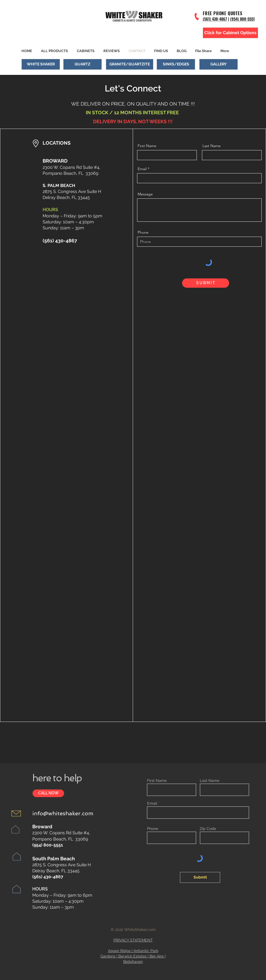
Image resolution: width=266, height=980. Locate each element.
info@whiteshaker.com (63, 813)
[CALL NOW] (48, 793)
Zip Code (208, 829)
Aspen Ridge (119, 951)
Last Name (212, 146)
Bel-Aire (157, 956)
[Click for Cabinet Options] (230, 33)
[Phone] (197, 16)
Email (142, 169)
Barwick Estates (132, 956)
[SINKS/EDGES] (176, 64)
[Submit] (200, 877)
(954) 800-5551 (242, 19)
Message (145, 194)
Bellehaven (133, 962)
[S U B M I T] (206, 283)
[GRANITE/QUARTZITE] (130, 64)
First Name (147, 146)
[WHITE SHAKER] (41, 64)
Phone (143, 232)
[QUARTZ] (83, 64)
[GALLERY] (218, 64)
